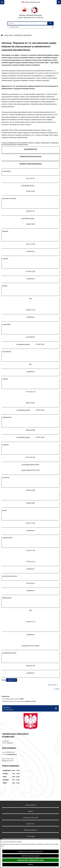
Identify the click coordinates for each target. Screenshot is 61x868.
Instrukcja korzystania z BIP (31, 817)
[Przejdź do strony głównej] (31, 13)
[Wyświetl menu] (59, 2)
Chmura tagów (31, 836)
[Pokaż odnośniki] (2, 2)
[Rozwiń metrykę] (12, 680)
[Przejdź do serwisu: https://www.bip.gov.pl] (30, 2)
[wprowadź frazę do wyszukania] (28, 23)
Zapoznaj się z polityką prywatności (30, 851)
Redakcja (31, 811)
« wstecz (57, 689)
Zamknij (30, 865)
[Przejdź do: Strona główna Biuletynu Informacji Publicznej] (2, 35)
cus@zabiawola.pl (12, 754)
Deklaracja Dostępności (31, 830)
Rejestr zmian (31, 824)
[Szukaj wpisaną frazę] (51, 23)
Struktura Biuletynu (31, 805)
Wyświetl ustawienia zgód (30, 856)
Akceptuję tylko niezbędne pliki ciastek (30, 860)
